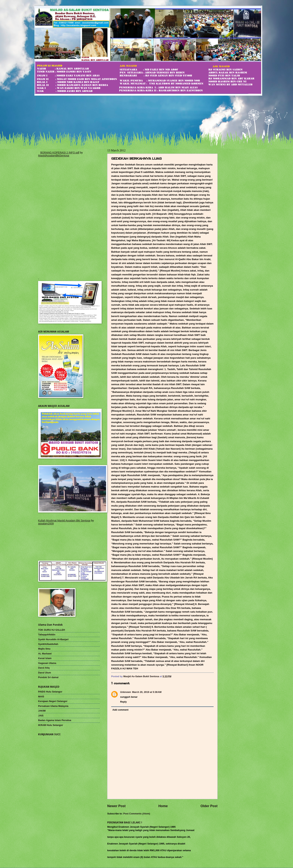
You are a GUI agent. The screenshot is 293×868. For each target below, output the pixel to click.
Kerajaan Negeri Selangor (53, 701)
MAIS (41, 697)
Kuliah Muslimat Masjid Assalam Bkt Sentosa (64, 521)
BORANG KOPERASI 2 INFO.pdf (60, 153)
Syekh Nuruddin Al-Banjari (53, 639)
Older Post (209, 806)
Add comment (120, 710)
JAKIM (42, 711)
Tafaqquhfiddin (47, 635)
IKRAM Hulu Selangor (51, 725)
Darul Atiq (44, 668)
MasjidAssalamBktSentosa (54, 156)
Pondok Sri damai (48, 677)
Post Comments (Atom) (137, 814)
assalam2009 (46, 524)
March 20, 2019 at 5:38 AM (147, 692)
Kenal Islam (45, 658)
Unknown (126, 692)
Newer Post (116, 806)
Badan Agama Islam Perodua (55, 720)
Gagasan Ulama (47, 663)
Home (163, 806)
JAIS (41, 716)
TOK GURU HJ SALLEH (52, 630)
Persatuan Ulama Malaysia (53, 706)
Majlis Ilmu (44, 649)
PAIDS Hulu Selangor (50, 692)
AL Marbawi (45, 654)
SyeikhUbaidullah (48, 644)
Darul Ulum (45, 673)
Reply (123, 702)
